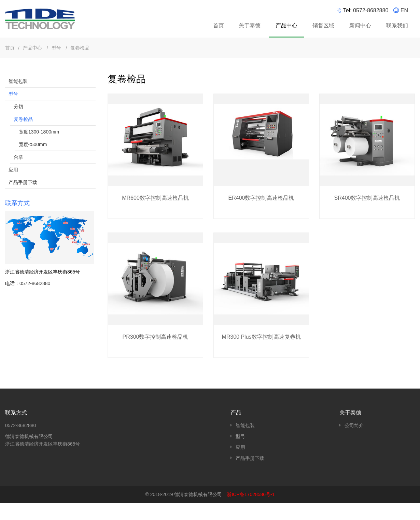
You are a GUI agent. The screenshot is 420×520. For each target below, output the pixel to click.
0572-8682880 (371, 10)
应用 (13, 170)
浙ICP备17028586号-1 (251, 494)
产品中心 (287, 27)
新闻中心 (360, 25)
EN (404, 10)
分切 (18, 107)
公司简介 (354, 425)
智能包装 (18, 81)
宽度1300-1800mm (39, 132)
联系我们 (397, 25)
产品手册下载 (23, 182)
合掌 (18, 157)
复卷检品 (80, 48)
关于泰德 (250, 25)
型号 (57, 48)
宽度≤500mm (33, 144)
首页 (219, 25)
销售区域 (323, 25)
